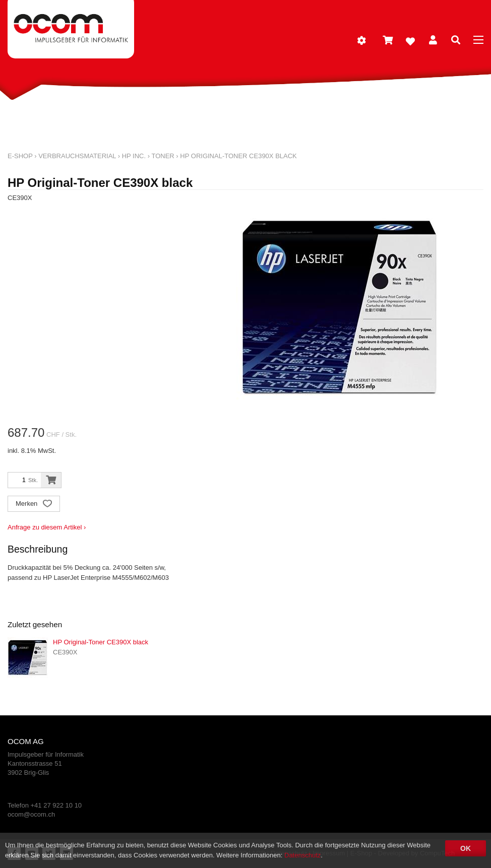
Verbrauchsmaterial (77, 156)
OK (466, 848)
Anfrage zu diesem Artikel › (47, 527)
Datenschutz (302, 855)
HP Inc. (134, 156)
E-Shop (20, 156)
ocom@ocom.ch (31, 814)
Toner (163, 156)
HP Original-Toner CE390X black (238, 156)
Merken (34, 505)
